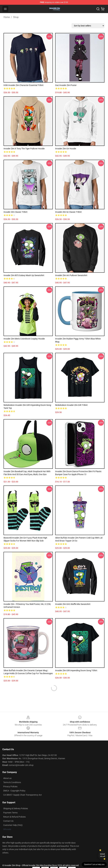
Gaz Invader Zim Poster (66, 85)
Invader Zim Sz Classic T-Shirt (68, 212)
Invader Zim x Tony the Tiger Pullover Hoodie (24, 149)
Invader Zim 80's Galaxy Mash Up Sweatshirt (24, 275)
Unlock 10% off (102, 855)
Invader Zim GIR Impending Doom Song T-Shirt (76, 670)
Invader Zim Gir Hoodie (66, 149)
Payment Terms (10, 813)
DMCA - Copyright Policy (14, 791)
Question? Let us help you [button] (94, 864)
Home (7, 17)
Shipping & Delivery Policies (16, 808)
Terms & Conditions (12, 782)
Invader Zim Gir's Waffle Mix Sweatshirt (73, 604)
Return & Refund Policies (14, 817)
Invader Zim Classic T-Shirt (15, 212)
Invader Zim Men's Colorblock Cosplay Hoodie (24, 339)
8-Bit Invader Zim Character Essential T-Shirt (24, 85)
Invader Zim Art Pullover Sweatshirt (71, 275)
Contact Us (8, 821)
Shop (16, 17)
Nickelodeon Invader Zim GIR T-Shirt (71, 405)
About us (7, 778)
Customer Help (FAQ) (13, 825)
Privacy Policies (10, 787)
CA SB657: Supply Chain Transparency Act (22, 795)
